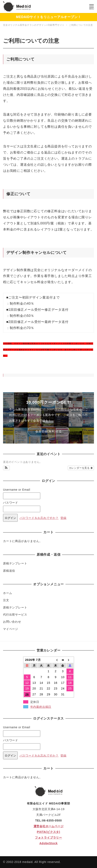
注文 (6, 600)
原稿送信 (9, 571)
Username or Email (17, 490)
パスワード (11, 503)
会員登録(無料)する (48, 431)
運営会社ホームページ (49, 826)
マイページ (11, 629)
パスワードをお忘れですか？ (39, 518)
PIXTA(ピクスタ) (48, 832)
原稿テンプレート (15, 563)
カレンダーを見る (81, 468)
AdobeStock (49, 843)
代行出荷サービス (15, 615)
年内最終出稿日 (41, 707)
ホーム (8, 593)
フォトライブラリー (48, 838)
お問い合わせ (12, 622)
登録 (63, 518)
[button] (6, 468)
